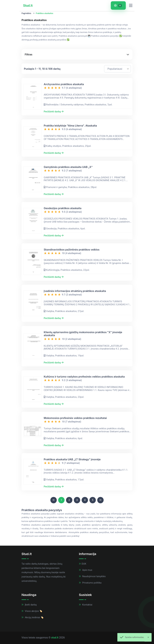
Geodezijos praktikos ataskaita (62, 208)
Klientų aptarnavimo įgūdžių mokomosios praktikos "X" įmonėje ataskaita (83, 334)
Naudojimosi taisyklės (92, 576)
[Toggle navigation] (131, 6)
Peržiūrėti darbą (53, 112)
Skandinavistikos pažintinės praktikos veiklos (71, 250)
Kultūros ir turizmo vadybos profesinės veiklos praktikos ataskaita (84, 377)
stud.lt (55, 638)
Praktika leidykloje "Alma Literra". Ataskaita (70, 126)
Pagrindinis (26, 13)
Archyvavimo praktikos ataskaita (64, 84)
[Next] (100, 500)
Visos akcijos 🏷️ (32, 611)
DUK (83, 564)
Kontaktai (86, 605)
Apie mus (86, 570)
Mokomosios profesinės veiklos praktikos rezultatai (75, 418)
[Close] (148, 637)
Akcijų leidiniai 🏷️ (33, 617)
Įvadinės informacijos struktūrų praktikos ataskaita (75, 291)
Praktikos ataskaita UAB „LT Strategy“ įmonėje (72, 459)
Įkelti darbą (29, 605)
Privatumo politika (90, 583)
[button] (77, 54)
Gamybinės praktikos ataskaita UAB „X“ (68, 167)
